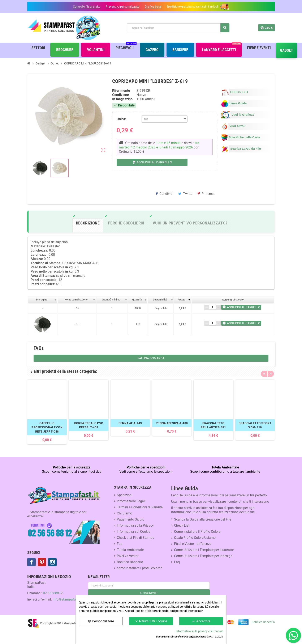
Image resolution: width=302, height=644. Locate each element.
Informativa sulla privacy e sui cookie (199, 631)
